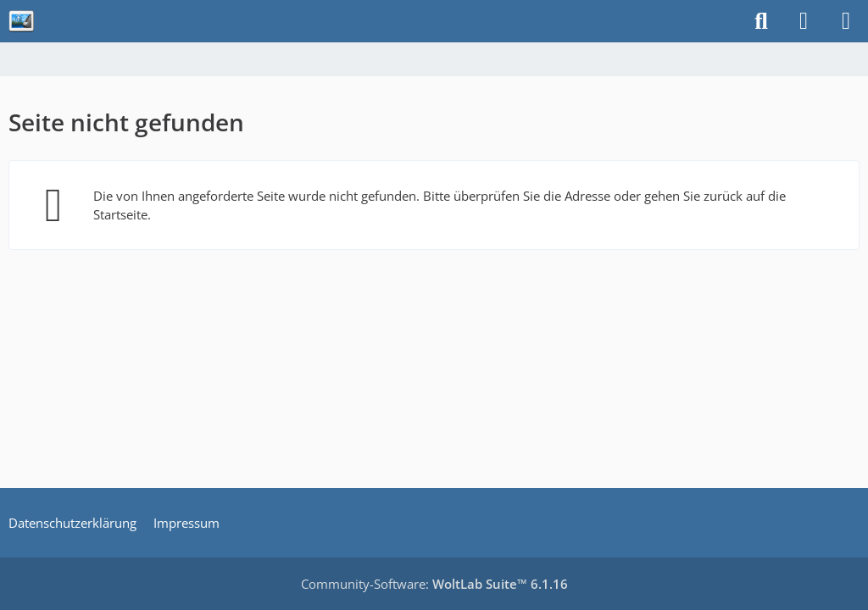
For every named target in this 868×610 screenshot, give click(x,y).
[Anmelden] (804, 21)
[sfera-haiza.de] (21, 21)
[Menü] (846, 21)
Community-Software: (434, 584)
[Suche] (761, 21)
